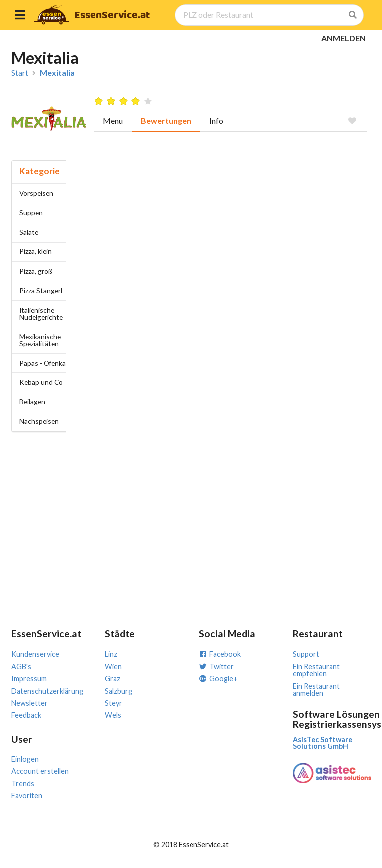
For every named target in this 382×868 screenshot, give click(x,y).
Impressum (29, 679)
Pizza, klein (36, 251)
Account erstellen (40, 771)
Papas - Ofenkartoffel (52, 363)
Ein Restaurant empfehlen (316, 670)
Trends (23, 784)
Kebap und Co (41, 382)
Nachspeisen (39, 421)
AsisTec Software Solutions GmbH (323, 743)
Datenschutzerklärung (47, 691)
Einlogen (25, 759)
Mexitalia (57, 73)
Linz (111, 654)
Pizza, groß (36, 271)
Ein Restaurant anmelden (316, 689)
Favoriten (27, 796)
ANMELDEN (343, 38)
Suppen (31, 212)
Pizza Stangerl (41, 291)
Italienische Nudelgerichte (41, 313)
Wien (113, 667)
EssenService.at (112, 16)
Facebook (220, 654)
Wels (113, 715)
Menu (113, 120)
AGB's (21, 667)
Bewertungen (166, 120)
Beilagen (32, 402)
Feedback (26, 715)
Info (216, 120)
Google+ (218, 679)
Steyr (114, 703)
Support (306, 654)
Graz (113, 679)
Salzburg (119, 691)
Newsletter (30, 703)
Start (20, 73)
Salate (29, 232)
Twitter (216, 667)
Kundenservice (35, 654)
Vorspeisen (36, 193)
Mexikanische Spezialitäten (40, 340)
